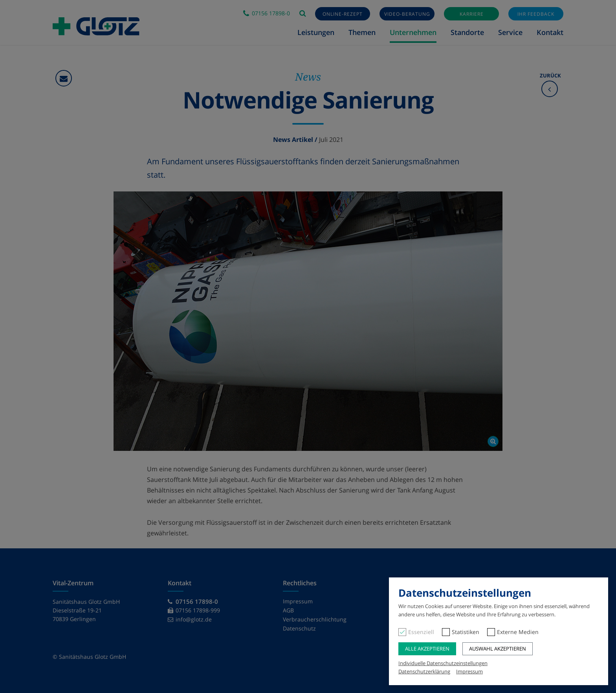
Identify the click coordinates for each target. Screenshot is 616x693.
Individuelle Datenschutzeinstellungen (443, 663)
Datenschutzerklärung (424, 671)
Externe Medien (518, 632)
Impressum (469, 671)
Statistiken (466, 632)
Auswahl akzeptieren (498, 649)
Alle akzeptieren (427, 649)
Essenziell (421, 632)
